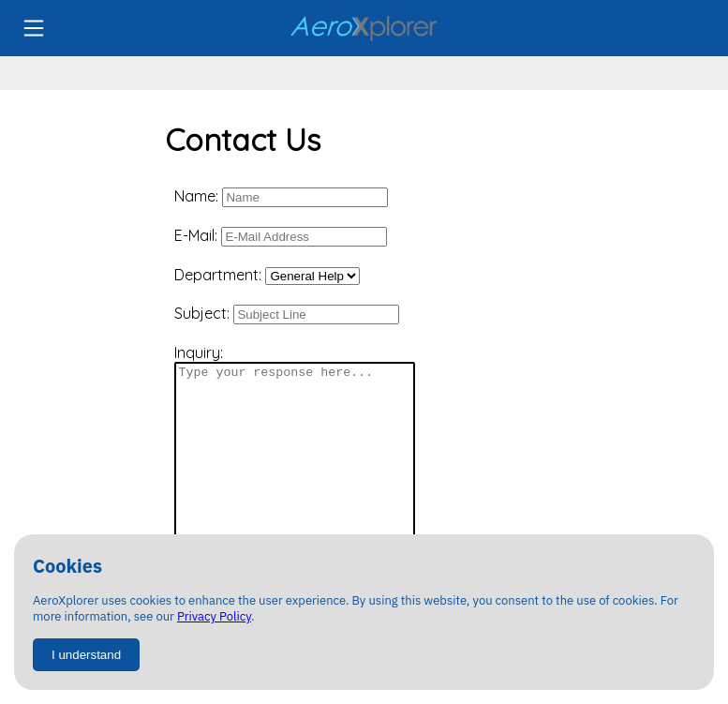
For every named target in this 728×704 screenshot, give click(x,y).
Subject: (287, 314)
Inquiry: (295, 446)
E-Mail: (281, 236)
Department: (267, 275)
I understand (86, 655)
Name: (281, 197)
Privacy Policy (214, 616)
